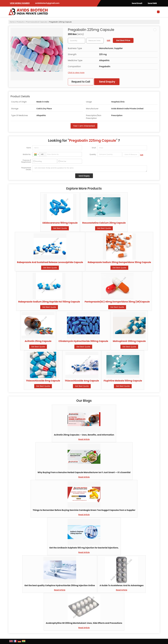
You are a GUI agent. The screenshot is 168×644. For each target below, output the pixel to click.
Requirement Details (26, 169)
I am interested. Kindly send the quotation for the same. (90, 169)
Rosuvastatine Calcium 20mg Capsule (104, 223)
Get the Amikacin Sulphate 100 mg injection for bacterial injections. (84, 548)
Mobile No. (27, 154)
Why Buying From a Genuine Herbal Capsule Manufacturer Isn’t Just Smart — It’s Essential (84, 472)
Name (29, 148)
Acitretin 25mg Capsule (38, 341)
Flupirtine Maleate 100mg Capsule (123, 381)
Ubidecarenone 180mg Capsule (60, 223)
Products (20, 22)
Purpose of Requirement (26, 161)
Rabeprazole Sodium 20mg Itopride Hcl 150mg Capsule (49, 302)
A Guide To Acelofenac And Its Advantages (122, 585)
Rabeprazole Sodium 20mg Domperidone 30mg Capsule (119, 262)
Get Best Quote (60, 228)
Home (12, 22)
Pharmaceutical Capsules (37, 22)
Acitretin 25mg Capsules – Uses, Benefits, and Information (84, 435)
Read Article (84, 439)
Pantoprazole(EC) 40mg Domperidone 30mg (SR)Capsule (117, 302)
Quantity (93, 154)
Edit (109, 40)
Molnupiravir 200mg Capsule (129, 341)
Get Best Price (123, 40)
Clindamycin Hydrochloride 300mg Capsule (83, 341)
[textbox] (95, 41)
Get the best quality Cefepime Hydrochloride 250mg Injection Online (60, 585)
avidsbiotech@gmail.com (47, 3)
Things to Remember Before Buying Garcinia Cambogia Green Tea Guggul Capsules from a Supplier (84, 510)
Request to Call (81, 82)
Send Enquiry (107, 82)
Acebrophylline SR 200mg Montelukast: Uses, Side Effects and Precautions (84, 623)
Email (94, 148)
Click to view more (76, 73)
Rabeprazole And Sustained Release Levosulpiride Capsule (50, 262)
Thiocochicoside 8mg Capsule (43, 381)
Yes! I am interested (84, 126)
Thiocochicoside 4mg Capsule (82, 381)
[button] (20, 3)
